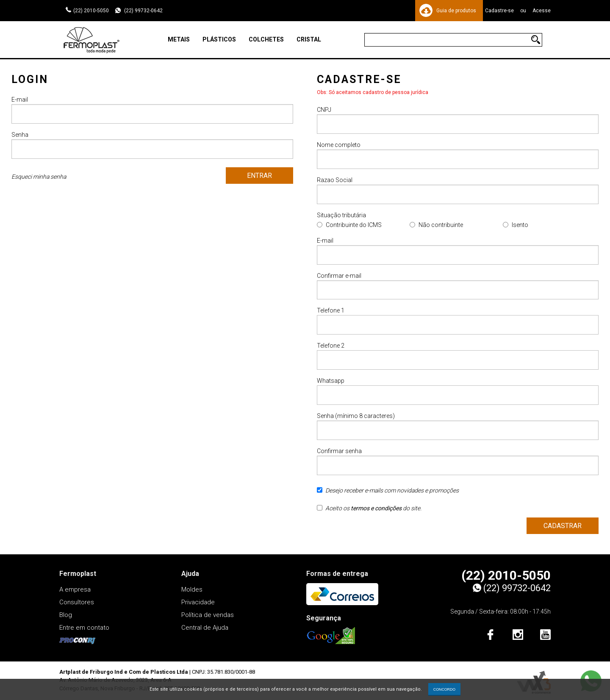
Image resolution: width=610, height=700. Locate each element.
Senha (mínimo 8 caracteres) (458, 427)
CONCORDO (444, 689)
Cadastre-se (499, 11)
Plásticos (219, 39)
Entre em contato (84, 628)
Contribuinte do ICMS (354, 225)
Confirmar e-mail (458, 286)
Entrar (259, 176)
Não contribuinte (441, 225)
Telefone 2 (458, 356)
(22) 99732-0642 (143, 11)
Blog (66, 615)
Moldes (192, 589)
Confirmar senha (458, 462)
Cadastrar (563, 526)
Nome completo (458, 155)
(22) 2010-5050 (91, 11)
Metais (179, 39)
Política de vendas (208, 615)
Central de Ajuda (205, 628)
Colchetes (266, 39)
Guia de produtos (456, 11)
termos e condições (376, 509)
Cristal (309, 39)
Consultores (77, 602)
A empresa (75, 589)
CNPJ (458, 120)
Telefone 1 (458, 321)
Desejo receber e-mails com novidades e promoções (388, 493)
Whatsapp (458, 392)
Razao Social (458, 190)
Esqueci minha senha (39, 177)
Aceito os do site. (369, 511)
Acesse (542, 11)
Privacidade (198, 602)
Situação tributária (341, 215)
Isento (520, 225)
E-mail (152, 110)
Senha (152, 145)
